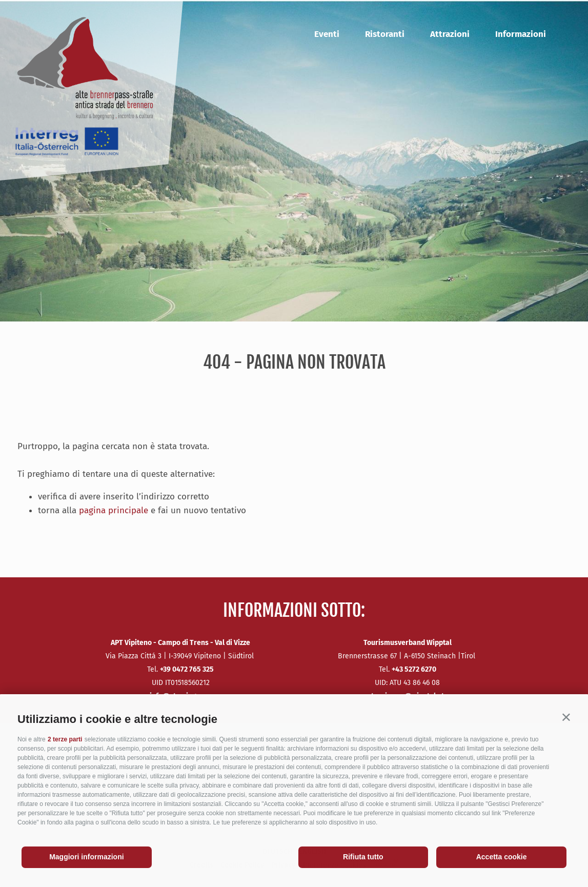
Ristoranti (385, 34)
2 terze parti (65, 739)
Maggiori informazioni (86, 857)
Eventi (327, 34)
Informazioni (521, 34)
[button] (566, 717)
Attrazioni (450, 34)
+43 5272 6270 (414, 669)
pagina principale (114, 510)
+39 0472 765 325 (187, 669)
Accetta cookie (502, 857)
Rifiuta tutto (363, 857)
